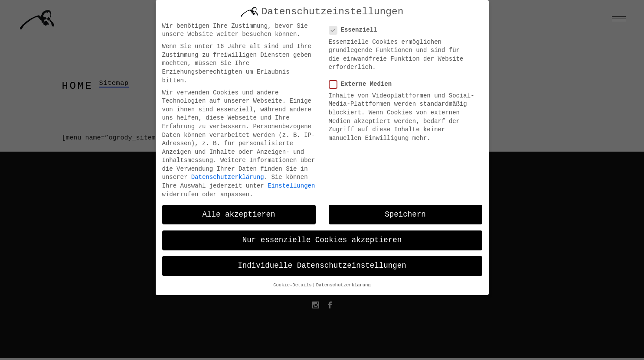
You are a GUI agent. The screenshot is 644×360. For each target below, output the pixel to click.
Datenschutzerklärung (228, 174)
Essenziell (357, 27)
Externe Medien (364, 81)
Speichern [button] (405, 211)
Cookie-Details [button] (292, 282)
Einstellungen (291, 183)
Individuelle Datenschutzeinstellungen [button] (322, 263)
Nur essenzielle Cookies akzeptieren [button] (322, 237)
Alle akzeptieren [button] (239, 211)
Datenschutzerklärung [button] (343, 282)
